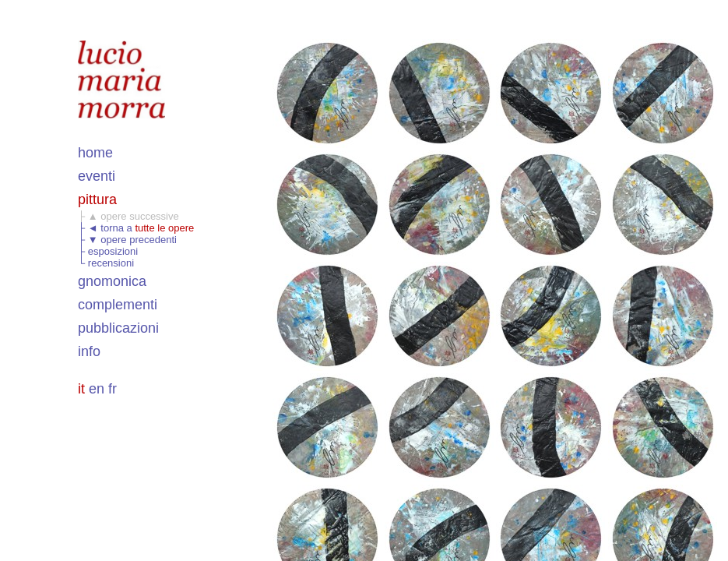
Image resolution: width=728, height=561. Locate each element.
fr (113, 389)
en (97, 389)
